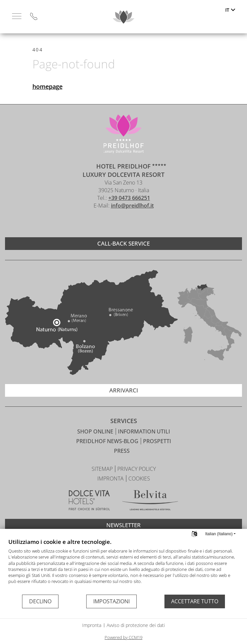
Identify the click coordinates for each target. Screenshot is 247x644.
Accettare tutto (195, 601)
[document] (123, 566)
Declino (40, 601)
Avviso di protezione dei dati (136, 625)
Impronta (92, 625)
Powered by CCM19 (123, 637)
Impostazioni (111, 601)
